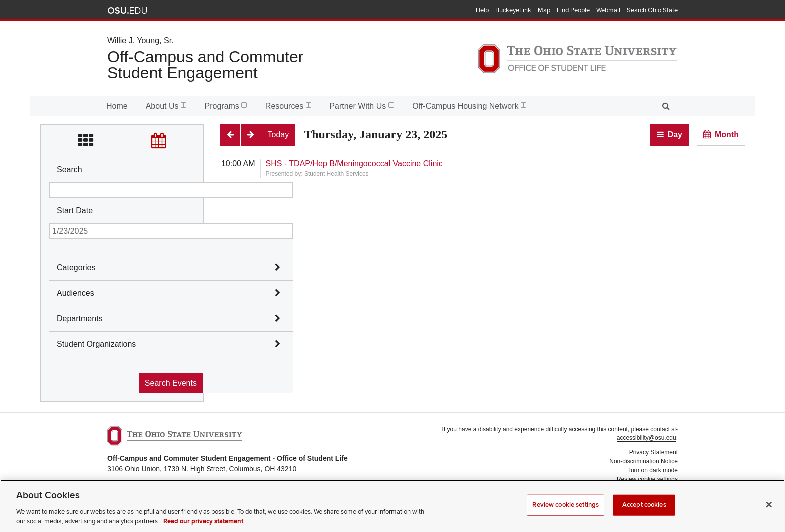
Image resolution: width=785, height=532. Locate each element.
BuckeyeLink (513, 10)
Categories (76, 268)
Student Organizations (96, 344)
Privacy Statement (654, 452)
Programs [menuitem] (226, 106)
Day (675, 134)
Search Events (171, 383)
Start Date (75, 210)
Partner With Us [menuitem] (362, 106)
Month (727, 134)
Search (69, 169)
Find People (573, 10)
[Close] (769, 512)
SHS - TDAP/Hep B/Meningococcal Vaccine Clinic (354, 163)
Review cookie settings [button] (647, 479)
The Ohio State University (127, 11)
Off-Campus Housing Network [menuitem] (469, 106)
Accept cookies (644, 512)
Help (482, 10)
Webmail (608, 10)
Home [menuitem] (117, 106)
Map (544, 10)
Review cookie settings (565, 512)
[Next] (251, 135)
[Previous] (230, 135)
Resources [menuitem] (288, 106)
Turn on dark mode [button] (653, 470)
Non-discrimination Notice (644, 461)
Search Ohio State (652, 10)
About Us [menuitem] (166, 106)
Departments (80, 319)
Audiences (75, 293)
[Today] (279, 135)
